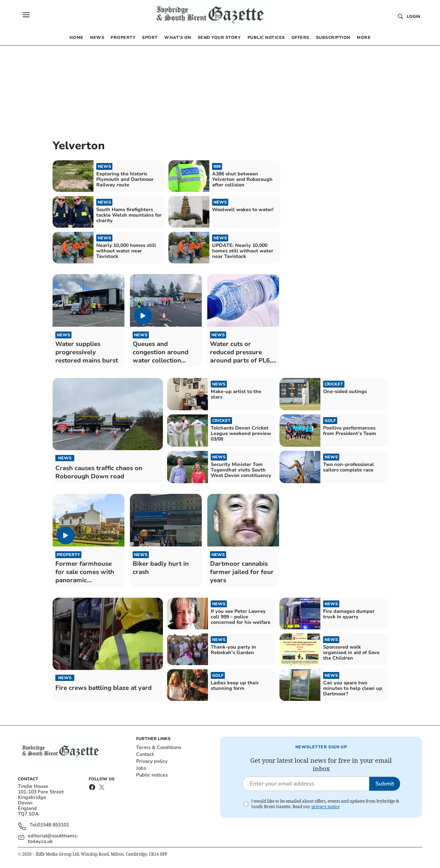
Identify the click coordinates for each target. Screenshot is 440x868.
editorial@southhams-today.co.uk (53, 839)
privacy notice (326, 807)
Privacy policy (152, 761)
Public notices (152, 775)
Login (413, 17)
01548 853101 (53, 825)
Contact (145, 754)
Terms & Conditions (159, 747)
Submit (385, 784)
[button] (26, 15)
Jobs (141, 768)
